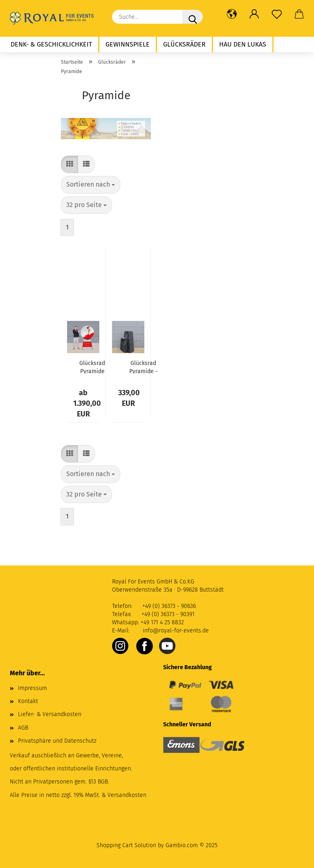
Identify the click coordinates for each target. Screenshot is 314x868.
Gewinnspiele (128, 44)
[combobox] (91, 185)
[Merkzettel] (277, 14)
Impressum (33, 688)
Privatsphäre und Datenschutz (57, 741)
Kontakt (28, 701)
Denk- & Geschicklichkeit (51, 44)
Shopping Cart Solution (126, 845)
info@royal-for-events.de (176, 631)
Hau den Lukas (243, 44)
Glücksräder (184, 44)
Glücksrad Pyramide (92, 367)
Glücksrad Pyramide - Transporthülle (143, 367)
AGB (23, 728)
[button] (232, 14)
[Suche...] (193, 17)
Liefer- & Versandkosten (50, 714)
